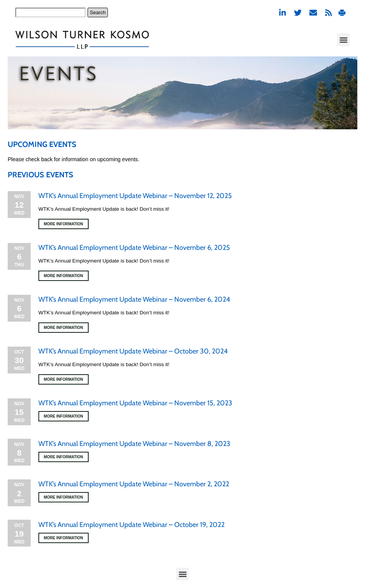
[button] (343, 40)
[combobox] (50, 12)
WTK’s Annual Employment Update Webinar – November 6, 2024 (134, 299)
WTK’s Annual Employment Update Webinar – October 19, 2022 (131, 525)
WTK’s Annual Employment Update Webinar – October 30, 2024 (133, 351)
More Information (64, 224)
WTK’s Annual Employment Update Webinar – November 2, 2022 (134, 484)
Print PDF (342, 12)
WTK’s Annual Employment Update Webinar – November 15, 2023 (135, 403)
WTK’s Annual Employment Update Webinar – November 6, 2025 (134, 248)
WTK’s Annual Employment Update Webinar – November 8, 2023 (134, 444)
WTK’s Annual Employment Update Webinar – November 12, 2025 (135, 196)
